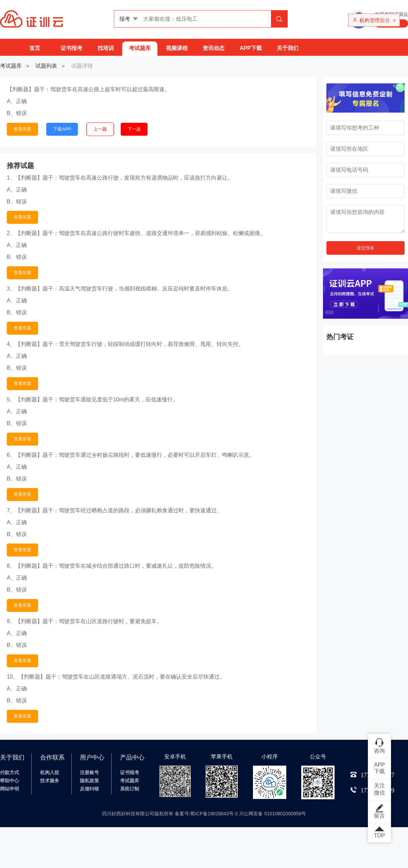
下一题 (134, 129)
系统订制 (130, 789)
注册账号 (89, 772)
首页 (35, 48)
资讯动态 (214, 48)
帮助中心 (10, 781)
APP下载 (251, 48)
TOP (379, 833)
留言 (379, 811)
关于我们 (288, 48)
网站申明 (10, 789)
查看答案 (22, 129)
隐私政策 (89, 781)
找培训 (106, 48)
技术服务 (50, 781)
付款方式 (10, 772)
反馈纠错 (89, 789)
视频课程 (177, 48)
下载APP (62, 129)
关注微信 (379, 789)
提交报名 (365, 248)
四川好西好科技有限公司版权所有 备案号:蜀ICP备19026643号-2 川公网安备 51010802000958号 (204, 814)
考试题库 (140, 48)
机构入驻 (50, 772)
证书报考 (71, 48)
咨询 (379, 746)
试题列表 (46, 66)
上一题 (100, 129)
